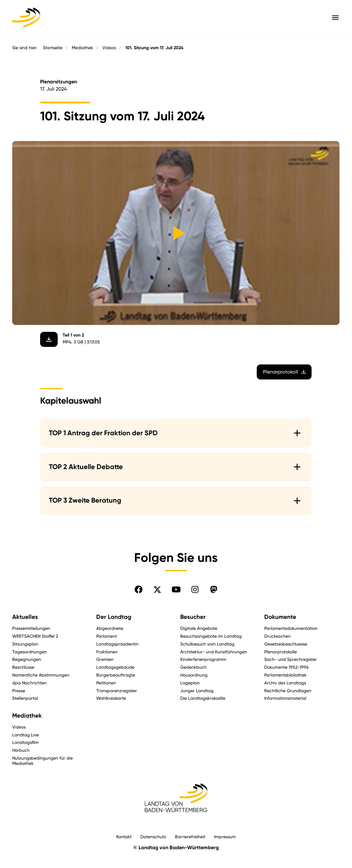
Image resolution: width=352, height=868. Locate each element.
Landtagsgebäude (115, 667)
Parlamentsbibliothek (285, 675)
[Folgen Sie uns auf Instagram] (195, 589)
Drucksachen (277, 636)
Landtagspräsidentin (117, 644)
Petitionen (106, 683)
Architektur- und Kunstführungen (214, 652)
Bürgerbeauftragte (116, 675)
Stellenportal (25, 698)
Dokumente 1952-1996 (286, 667)
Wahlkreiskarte (111, 698)
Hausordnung (194, 675)
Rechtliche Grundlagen (288, 690)
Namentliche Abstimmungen (41, 675)
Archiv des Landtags (285, 683)
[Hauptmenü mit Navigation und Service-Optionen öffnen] (335, 18)
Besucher (193, 617)
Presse (19, 690)
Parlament (107, 636)
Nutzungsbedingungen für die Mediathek (42, 761)
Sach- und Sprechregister (291, 659)
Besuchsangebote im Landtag (211, 636)
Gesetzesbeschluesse (286, 644)
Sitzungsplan (25, 644)
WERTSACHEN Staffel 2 (35, 636)
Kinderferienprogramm (203, 659)
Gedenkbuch (193, 667)
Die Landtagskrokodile (203, 698)
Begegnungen (27, 659)
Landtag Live (26, 735)
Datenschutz (153, 837)
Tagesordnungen (29, 652)
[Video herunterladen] (49, 339)
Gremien (105, 659)
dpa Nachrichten (29, 683)
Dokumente (280, 617)
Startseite (53, 48)
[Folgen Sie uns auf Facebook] (139, 589)
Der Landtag (114, 617)
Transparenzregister (117, 690)
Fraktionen (107, 652)
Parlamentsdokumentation (291, 628)
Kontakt (124, 837)
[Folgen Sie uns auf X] (157, 589)
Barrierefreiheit (190, 837)
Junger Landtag (197, 690)
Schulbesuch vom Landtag (207, 644)
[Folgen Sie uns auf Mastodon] (214, 589)
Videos (109, 48)
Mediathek (82, 48)
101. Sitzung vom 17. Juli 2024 (154, 48)
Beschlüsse (23, 667)
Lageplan (190, 683)
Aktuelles (25, 617)
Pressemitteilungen (31, 628)
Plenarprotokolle (281, 652)
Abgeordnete (110, 628)
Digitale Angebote (199, 628)
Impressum (225, 837)
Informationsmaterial (285, 698)
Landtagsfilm (25, 742)
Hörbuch (21, 750)
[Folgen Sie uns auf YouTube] (176, 589)
